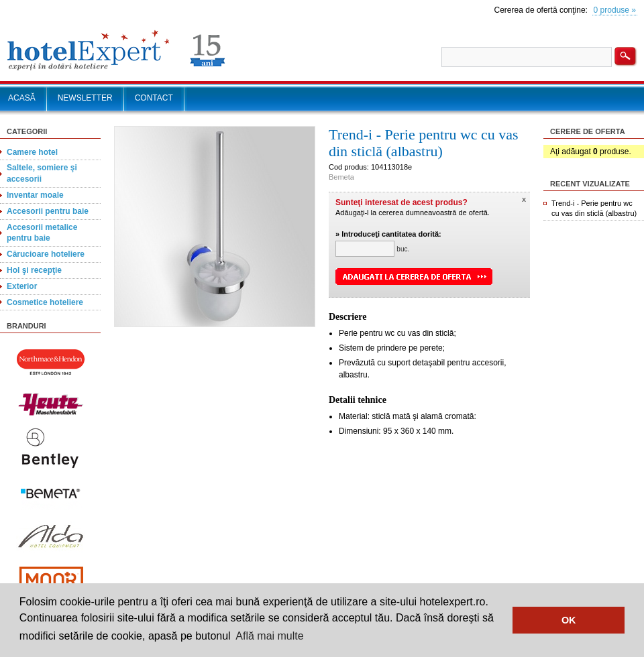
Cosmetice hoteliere (45, 302)
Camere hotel (32, 152)
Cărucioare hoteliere (46, 254)
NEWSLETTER (85, 98)
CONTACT (154, 98)
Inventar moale (35, 195)
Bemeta (341, 177)
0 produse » (615, 10)
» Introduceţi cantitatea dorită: (388, 234)
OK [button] (569, 620)
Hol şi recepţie (34, 270)
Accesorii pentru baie (48, 211)
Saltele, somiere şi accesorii (42, 173)
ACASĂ (22, 98)
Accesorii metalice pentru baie (42, 233)
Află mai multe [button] (269, 636)
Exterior (22, 286)
